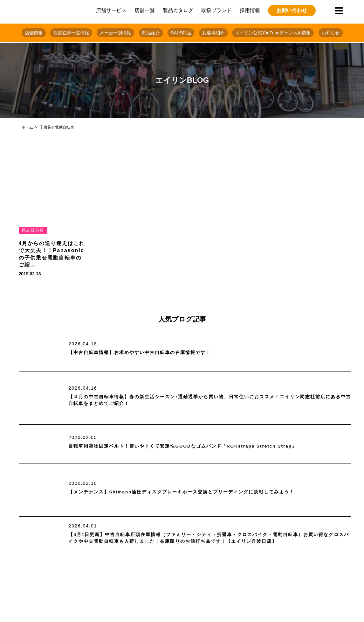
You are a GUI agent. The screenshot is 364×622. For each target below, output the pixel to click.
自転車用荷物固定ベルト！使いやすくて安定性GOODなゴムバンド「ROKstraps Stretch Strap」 (198, 446)
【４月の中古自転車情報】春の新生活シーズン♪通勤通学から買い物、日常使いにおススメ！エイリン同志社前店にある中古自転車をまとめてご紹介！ (207, 400)
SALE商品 (181, 33)
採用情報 (250, 10)
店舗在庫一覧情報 (71, 33)
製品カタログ (178, 10)
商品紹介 (151, 33)
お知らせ (331, 33)
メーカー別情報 (115, 33)
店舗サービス (111, 10)
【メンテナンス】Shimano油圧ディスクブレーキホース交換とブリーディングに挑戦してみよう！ (196, 492)
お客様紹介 (213, 33)
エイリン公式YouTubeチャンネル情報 (273, 33)
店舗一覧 (145, 10)
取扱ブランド (216, 10)
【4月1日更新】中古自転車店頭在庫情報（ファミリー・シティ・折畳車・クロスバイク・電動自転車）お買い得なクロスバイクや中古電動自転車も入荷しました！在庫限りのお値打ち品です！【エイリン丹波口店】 (209, 538)
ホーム (27, 127)
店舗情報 (34, 33)
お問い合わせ (292, 10)
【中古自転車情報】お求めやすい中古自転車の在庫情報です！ (148, 353)
